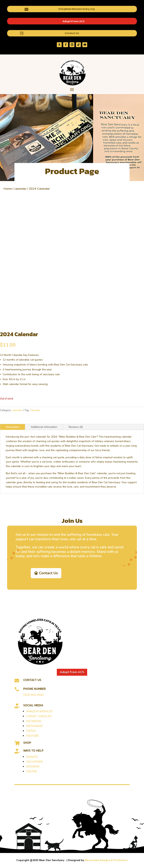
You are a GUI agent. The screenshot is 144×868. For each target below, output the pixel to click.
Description (13, 427)
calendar (20, 189)
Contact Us (72, 33)
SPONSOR (33, 767)
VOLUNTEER (34, 762)
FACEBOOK (34, 721)
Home (8, 189)
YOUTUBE (32, 736)
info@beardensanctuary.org (76, 9)
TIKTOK (31, 731)
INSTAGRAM (34, 726)
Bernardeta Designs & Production (106, 860)
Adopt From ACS (73, 21)
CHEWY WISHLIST (39, 716)
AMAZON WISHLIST (39, 711)
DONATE (32, 757)
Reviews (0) (76, 427)
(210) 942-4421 (34, 695)
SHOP (27, 743)
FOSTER (31, 771)
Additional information (44, 427)
